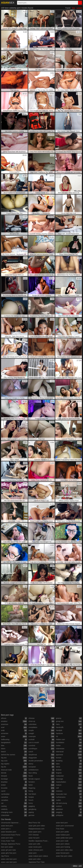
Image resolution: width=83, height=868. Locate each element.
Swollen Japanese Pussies (39, 841)
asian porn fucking (63, 847)
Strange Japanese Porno (11, 844)
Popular (68, 8)
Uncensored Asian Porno (11, 835)
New (73, 8)
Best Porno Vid (34, 823)
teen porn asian (7, 847)
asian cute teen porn (9, 859)
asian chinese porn (36, 850)
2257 (80, 866)
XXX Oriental (34, 835)
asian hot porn (34, 838)
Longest (79, 8)
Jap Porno (5, 856)
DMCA (75, 866)
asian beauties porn (9, 832)
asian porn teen (7, 838)
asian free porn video (64, 856)
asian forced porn (63, 853)
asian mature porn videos (38, 856)
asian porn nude (62, 841)
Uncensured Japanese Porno (12, 823)
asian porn (33, 853)
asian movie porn (35, 847)
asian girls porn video (37, 826)
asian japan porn (35, 832)
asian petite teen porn (64, 838)
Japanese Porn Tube (37, 862)
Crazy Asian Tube (8, 841)
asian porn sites (35, 859)
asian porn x (6, 829)
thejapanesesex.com (36, 829)
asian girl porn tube (8, 850)
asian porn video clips (64, 850)
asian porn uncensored (65, 826)
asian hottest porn (63, 835)
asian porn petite (62, 832)
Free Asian (60, 829)
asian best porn (7, 826)
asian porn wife (34, 844)
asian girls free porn (9, 853)
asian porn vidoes (63, 844)
